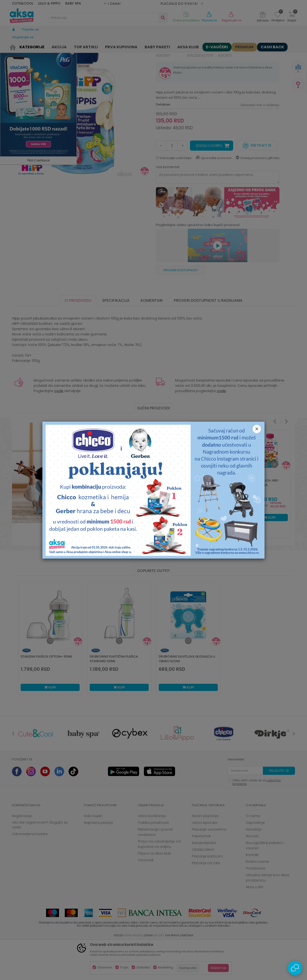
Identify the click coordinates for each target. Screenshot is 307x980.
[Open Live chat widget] (295, 968)
